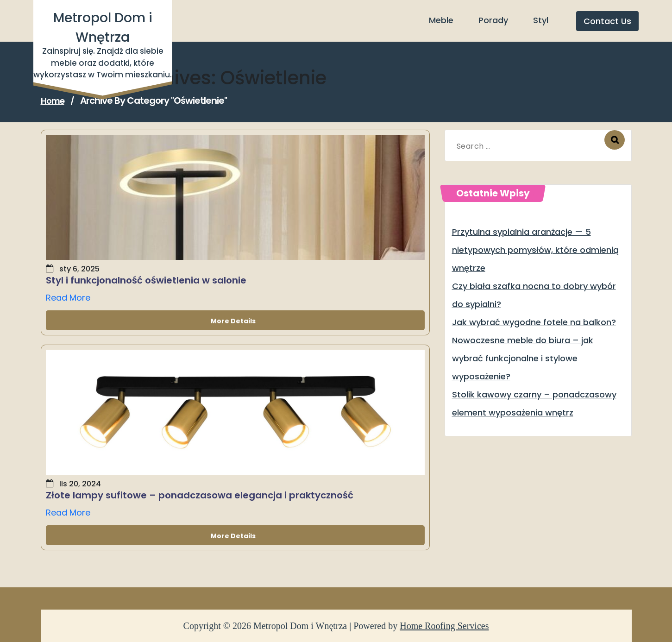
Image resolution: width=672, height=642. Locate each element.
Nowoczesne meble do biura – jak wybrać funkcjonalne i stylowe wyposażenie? (523, 358)
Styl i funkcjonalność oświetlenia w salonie (146, 280)
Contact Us (607, 21)
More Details (235, 320)
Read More (68, 298)
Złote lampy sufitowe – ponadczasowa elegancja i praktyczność (200, 495)
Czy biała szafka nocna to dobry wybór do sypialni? (534, 295)
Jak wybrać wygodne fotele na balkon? (534, 322)
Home (53, 101)
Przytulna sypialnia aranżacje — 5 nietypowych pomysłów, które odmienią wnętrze (535, 250)
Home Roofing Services (444, 626)
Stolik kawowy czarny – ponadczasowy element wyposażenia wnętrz (534, 403)
